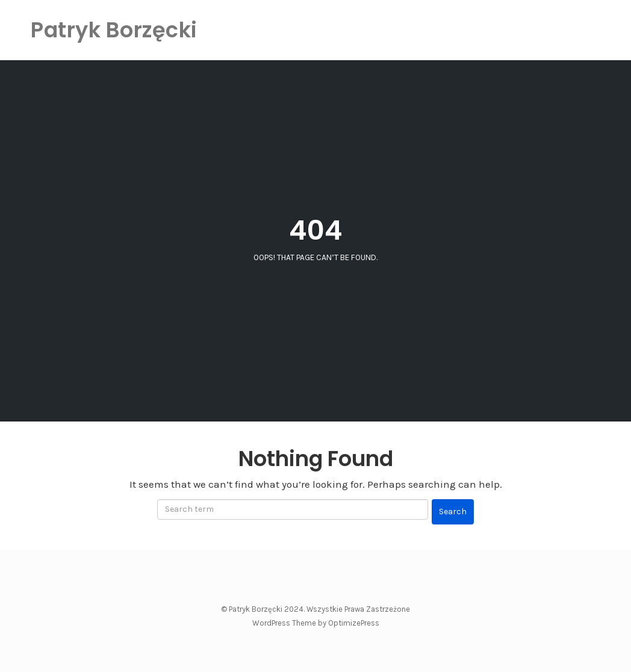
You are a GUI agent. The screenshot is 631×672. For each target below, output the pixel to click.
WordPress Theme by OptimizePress (316, 623)
